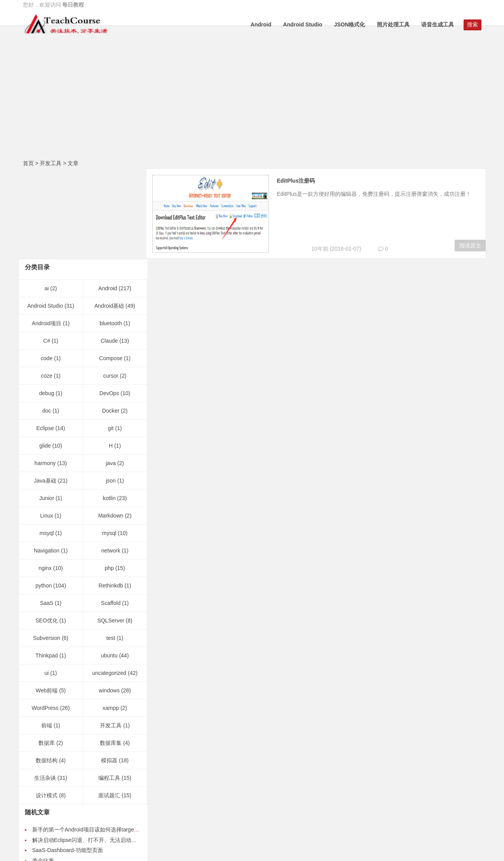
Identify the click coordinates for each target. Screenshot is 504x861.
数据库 (47, 653)
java (111, 373)
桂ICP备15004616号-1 (263, 846)
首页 (28, 163)
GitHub (252, 817)
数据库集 (111, 653)
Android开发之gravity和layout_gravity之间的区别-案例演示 (103, 781)
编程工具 (109, 688)
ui (47, 583)
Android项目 (47, 234)
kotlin (109, 408)
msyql (47, 443)
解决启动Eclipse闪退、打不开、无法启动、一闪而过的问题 (104, 750)
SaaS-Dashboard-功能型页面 (68, 760)
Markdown (111, 426)
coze (47, 286)
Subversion (47, 548)
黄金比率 (43, 771)
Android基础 (109, 216)
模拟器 (109, 671)
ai (47, 199)
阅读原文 (470, 246)
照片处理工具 (393, 24)
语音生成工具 (438, 24)
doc (47, 321)
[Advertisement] (252, 99)
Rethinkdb (111, 496)
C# (47, 251)
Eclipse (45, 338)
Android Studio (303, 24)
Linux (46, 426)
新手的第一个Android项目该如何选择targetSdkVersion (98, 740)
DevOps (109, 303)
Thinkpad (47, 566)
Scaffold (111, 513)
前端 (47, 636)
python (44, 496)
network (111, 461)
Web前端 (47, 601)
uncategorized (109, 583)
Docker (111, 321)
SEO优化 (47, 531)
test (111, 548)
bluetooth (111, 234)
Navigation (47, 461)
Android (261, 24)
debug (47, 303)
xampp (111, 618)
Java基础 (45, 391)
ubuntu (109, 566)
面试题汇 (109, 706)
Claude (109, 251)
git (111, 338)
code (47, 268)
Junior (47, 408)
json (111, 391)
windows (109, 601)
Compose (111, 268)
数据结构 (47, 671)
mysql (109, 443)
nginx (45, 478)
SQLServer (111, 531)
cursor (111, 286)
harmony (45, 373)
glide (45, 356)
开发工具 (51, 163)
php (109, 478)
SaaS (47, 513)
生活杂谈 (45, 688)
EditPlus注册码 (301, 181)
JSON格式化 (349, 24)
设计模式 (47, 706)
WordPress (45, 618)
